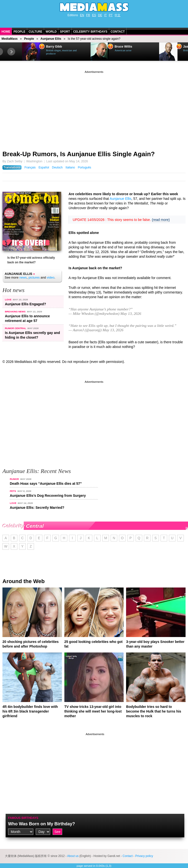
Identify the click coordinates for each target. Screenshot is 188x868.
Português (84, 167)
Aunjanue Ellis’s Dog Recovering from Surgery (48, 496)
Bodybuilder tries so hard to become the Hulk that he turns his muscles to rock (154, 711)
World (51, 32)
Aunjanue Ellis (51, 39)
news (23, 277)
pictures (34, 277)
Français (30, 167)
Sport (65, 32)
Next (11, 52)
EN (82, 15)
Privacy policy (144, 856)
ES (94, 15)
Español (44, 167)
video (51, 277)
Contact (118, 32)
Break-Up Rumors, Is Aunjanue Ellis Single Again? (79, 154)
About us (73, 856)
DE (100, 15)
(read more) (161, 220)
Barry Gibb (54, 47)
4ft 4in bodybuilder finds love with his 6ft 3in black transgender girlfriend (30, 711)
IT (106, 15)
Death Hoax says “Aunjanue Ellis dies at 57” (46, 484)
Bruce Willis (123, 47)
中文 (117, 15)
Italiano (70, 167)
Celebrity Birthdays (90, 32)
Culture (35, 32)
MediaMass (10, 39)
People (19, 32)
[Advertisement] (94, 109)
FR (88, 15)
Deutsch (57, 167)
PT (111, 15)
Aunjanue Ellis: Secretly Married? (37, 508)
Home (6, 32)
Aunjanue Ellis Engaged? (25, 304)
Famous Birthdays (23, 818)
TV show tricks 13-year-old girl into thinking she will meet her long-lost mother (93, 711)
